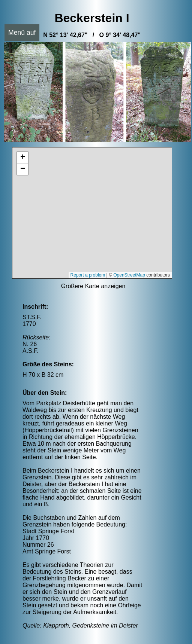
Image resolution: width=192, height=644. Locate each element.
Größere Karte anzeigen (93, 286)
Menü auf (22, 33)
